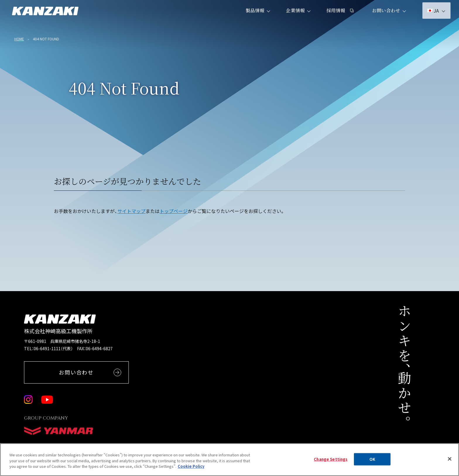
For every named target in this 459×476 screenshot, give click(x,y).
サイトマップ (131, 211)
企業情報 (292, 17)
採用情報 (336, 17)
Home (19, 39)
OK (372, 462)
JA (430, 18)
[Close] (450, 462)
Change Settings (331, 462)
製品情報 (251, 17)
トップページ (174, 211)
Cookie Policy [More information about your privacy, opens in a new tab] (191, 470)
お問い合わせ (383, 17)
